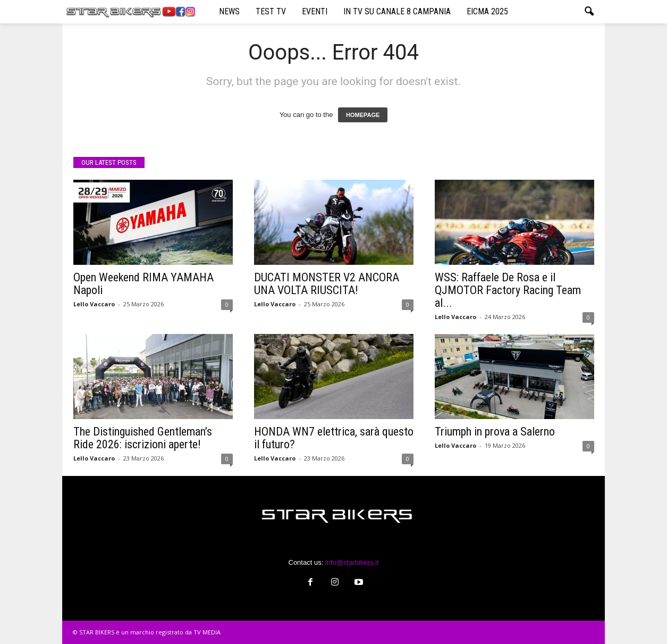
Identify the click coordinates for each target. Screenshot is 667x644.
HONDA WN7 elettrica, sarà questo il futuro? (334, 438)
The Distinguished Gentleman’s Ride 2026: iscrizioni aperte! (143, 438)
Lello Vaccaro (94, 304)
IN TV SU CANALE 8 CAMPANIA (397, 11)
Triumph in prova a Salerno (495, 432)
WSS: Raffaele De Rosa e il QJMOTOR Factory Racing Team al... (508, 290)
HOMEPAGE (363, 115)
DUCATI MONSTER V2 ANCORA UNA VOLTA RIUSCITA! (327, 284)
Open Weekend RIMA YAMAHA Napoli (143, 284)
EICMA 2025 (487, 11)
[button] (589, 12)
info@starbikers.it (352, 562)
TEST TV (271, 11)
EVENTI (315, 11)
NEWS (229, 11)
